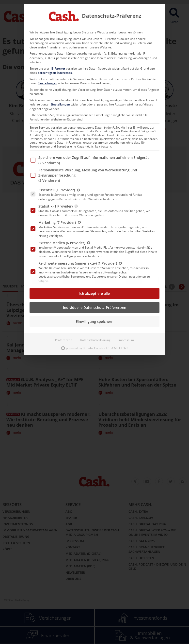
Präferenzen (64, 340)
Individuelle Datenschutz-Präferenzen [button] (95, 307)
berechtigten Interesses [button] (55, 73)
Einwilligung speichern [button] (95, 322)
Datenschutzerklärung (95, 340)
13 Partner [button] (58, 68)
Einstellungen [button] (47, 83)
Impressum (126, 340)
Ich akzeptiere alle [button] (94, 293)
